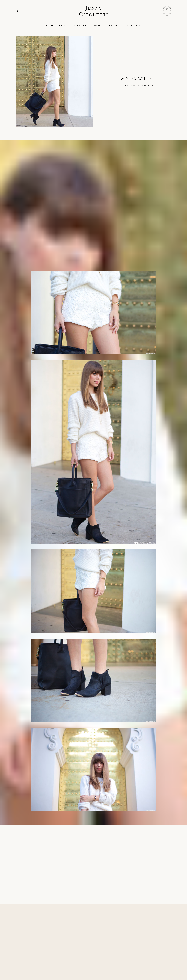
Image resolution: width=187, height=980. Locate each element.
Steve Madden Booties (103, 821)
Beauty (63, 25)
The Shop (112, 25)
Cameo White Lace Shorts (75, 821)
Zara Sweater (90, 821)
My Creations (132, 25)
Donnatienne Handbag (96, 824)
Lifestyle (80, 25)
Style (50, 25)
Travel (96, 25)
